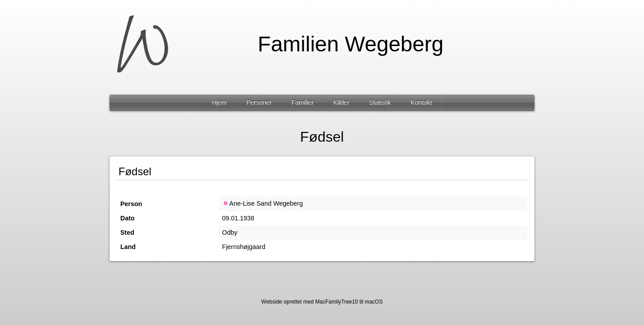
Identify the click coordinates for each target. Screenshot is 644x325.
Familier (303, 102)
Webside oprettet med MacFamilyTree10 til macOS (322, 302)
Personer (259, 102)
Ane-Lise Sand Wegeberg (263, 203)
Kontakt (421, 102)
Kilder (341, 102)
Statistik (380, 102)
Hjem (219, 102)
